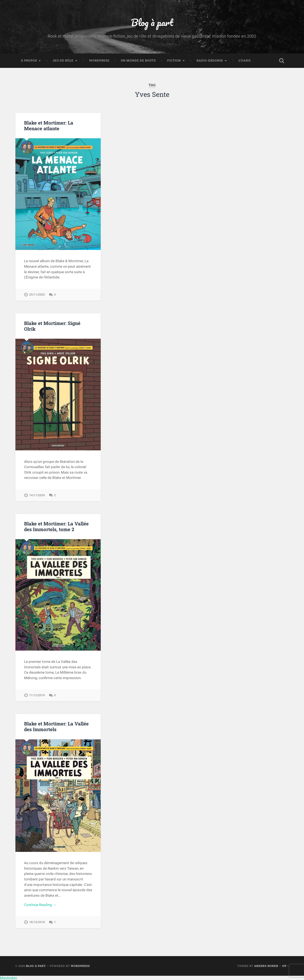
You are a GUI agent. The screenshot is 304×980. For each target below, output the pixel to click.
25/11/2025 (37, 295)
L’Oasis (245, 60)
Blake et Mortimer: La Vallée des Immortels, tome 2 (56, 526)
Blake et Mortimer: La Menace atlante (49, 125)
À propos (29, 60)
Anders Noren (266, 966)
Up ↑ (286, 966)
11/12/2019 (37, 695)
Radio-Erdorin (210, 60)
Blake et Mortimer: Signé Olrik (52, 326)
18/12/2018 (37, 922)
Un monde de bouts (138, 60)
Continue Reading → (40, 905)
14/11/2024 (37, 495)
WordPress (99, 60)
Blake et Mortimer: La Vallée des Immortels (56, 726)
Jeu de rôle (63, 60)
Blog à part (152, 22)
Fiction (174, 60)
